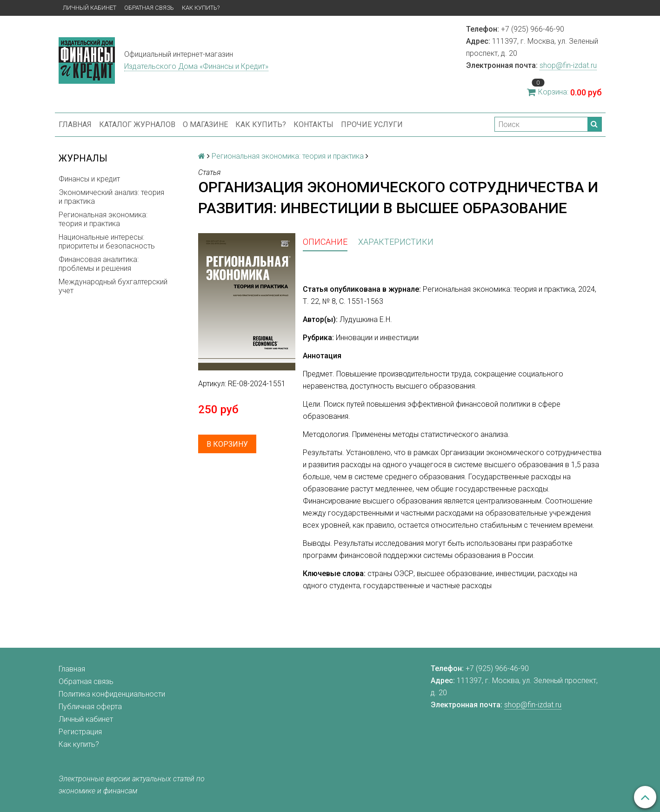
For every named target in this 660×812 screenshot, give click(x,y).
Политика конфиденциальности (112, 694)
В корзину (227, 444)
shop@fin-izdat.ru (568, 65)
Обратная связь (149, 8)
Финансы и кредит (89, 179)
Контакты (313, 124)
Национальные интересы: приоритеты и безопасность (107, 242)
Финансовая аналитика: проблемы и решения (99, 264)
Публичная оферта (90, 707)
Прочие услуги (372, 124)
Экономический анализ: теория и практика (111, 197)
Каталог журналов (137, 124)
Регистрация (80, 732)
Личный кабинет (90, 8)
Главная (75, 124)
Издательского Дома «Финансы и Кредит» (196, 66)
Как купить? (201, 8)
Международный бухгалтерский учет (113, 286)
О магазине (205, 124)
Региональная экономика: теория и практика (103, 219)
